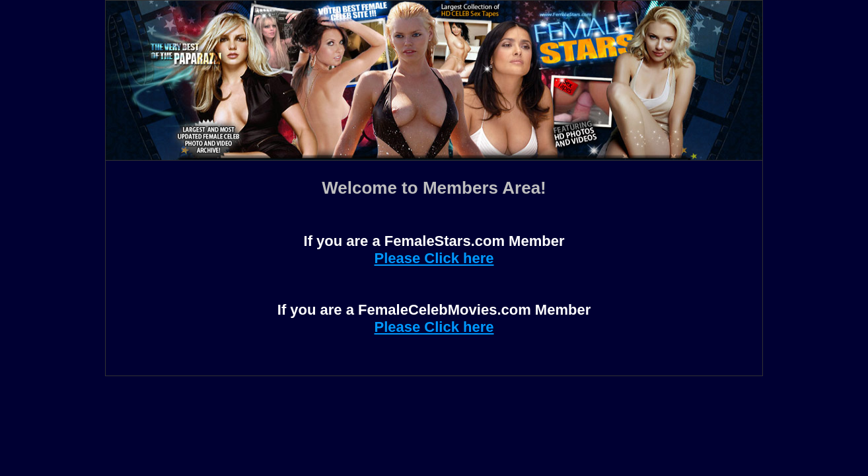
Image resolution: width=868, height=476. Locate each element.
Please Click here (434, 258)
